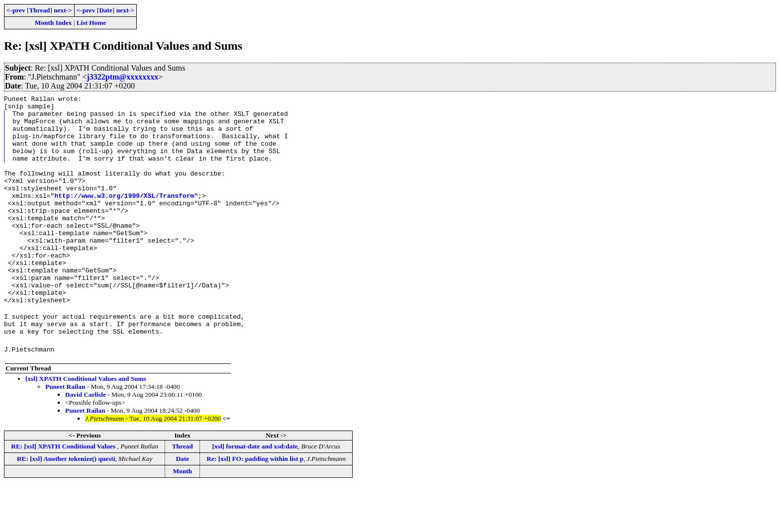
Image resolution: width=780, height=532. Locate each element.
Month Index (53, 23)
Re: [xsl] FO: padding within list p (255, 505)
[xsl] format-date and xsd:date (255, 492)
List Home (92, 23)
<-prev (16, 10)
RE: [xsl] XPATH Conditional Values (64, 492)
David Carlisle (86, 441)
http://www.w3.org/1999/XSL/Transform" (126, 216)
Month (182, 517)
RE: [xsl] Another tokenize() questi (66, 505)
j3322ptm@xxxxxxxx (122, 77)
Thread (39, 10)
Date (106, 10)
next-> (63, 10)
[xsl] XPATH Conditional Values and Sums (86, 425)
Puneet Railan (65, 433)
